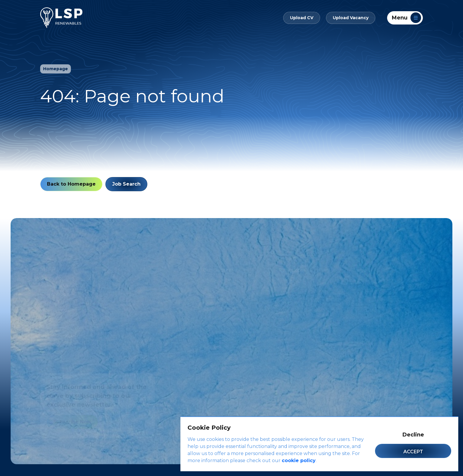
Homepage (56, 69)
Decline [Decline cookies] (413, 435)
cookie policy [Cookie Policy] (299, 461)
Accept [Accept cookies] (413, 452)
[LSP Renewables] (61, 18)
